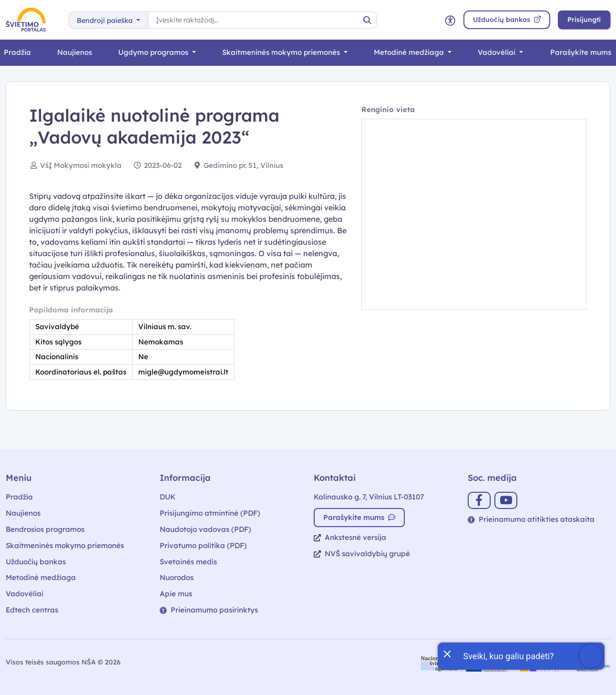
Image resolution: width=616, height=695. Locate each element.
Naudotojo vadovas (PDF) (205, 529)
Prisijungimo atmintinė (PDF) (210, 513)
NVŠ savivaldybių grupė (362, 554)
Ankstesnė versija (350, 537)
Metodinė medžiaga (410, 52)
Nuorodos (177, 577)
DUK (168, 497)
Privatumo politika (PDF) (203, 545)
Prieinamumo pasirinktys (209, 610)
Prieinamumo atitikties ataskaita (531, 519)
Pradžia (19, 497)
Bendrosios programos (45, 529)
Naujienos (75, 52)
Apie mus (176, 594)
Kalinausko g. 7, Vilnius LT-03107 (369, 497)
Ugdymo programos (154, 52)
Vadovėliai (498, 52)
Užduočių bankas (36, 562)
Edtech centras (32, 610)
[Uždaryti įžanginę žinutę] (447, 653)
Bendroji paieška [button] (106, 21)
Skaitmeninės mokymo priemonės (282, 52)
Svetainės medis (188, 562)
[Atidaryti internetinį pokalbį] (521, 656)
